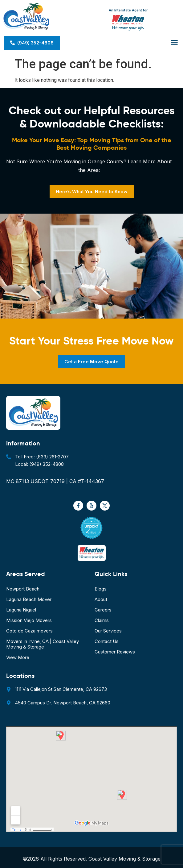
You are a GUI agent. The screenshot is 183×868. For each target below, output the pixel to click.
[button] (174, 42)
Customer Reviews (115, 652)
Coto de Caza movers (29, 631)
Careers (103, 610)
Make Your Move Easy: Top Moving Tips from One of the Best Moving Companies (92, 144)
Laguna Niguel (21, 610)
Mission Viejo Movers (29, 620)
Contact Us (107, 641)
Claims (102, 620)
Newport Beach (23, 589)
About (101, 599)
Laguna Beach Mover (29, 599)
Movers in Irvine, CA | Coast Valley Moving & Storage (43, 644)
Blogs (101, 589)
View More (18, 657)
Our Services (108, 631)
